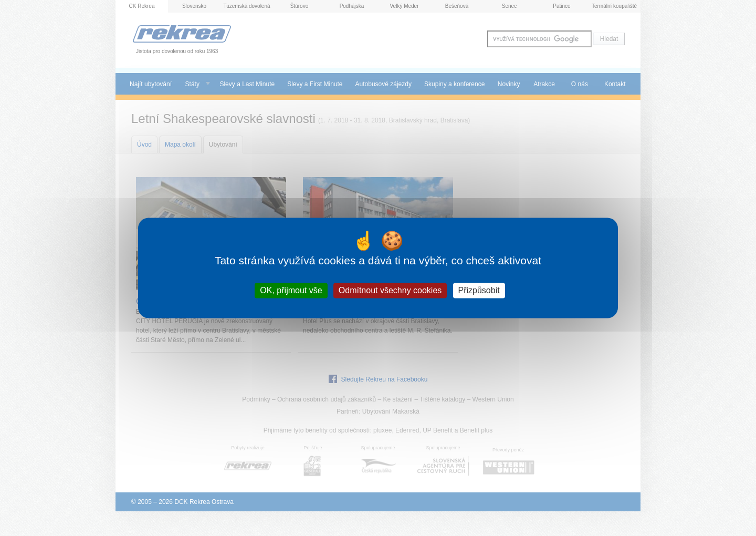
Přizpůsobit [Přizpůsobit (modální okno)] (479, 290)
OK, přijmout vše (291, 290)
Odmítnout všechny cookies (390, 290)
